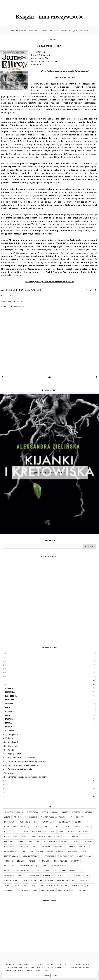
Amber (7, 817)
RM (82, 871)
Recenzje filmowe (49, 31)
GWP (61, 832)
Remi (64, 871)
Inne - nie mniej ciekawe (49, 837)
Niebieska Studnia (48, 856)
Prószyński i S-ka (59, 866)
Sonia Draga (9, 296)
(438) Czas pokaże (11, 735)
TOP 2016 (83, 881)
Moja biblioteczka (55, 851)
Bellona (18, 817)
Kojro (30, 841)
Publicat (38, 871)
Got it (55, 975)
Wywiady (33, 31)
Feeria (7, 832)
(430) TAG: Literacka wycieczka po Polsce (20, 765)
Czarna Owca (65, 822)
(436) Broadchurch (11, 742)
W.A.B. (17, 885)
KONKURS (41, 841)
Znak (35, 890)
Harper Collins (11, 837)
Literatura (9, 846)
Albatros (76, 812)
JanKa (85, 837)
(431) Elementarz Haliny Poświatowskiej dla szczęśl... (25, 761)
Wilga (90, 885)
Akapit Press (32, 812)
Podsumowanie (61, 861)
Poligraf (75, 861)
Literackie (88, 841)
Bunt (36, 822)
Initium (24, 837)
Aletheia (88, 812)
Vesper (7, 885)
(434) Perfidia (8, 750)
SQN (60, 876)
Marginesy (83, 846)
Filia (16, 832)
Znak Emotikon (48, 890)
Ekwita (77, 827)
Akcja (55, 812)
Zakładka (8, 890)
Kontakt (84, 31)
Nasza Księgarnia (29, 856)
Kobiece (20, 841)
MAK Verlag (45, 846)
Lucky (20, 846)
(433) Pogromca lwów (12, 754)
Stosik (24, 881)
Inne (33, 837)
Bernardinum (31, 817)
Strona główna (18, 31)
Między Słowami (36, 851)
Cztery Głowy (10, 827)
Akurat (65, 812)
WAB (25, 885)
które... (64, 841)
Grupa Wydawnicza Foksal (44, 832)
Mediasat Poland (11, 851)
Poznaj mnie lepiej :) (28, 866)
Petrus (32, 861)
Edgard (56, 827)
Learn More (45, 975)
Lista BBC (76, 841)
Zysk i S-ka (81, 890)
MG (24, 851)
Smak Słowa (34, 876)
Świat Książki (62, 881)
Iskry (65, 837)
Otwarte (21, 861)
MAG (34, 846)
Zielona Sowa (23, 890)
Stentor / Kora (11, 881)
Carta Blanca (49, 822)
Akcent (45, 812)
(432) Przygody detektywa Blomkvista (19, 758)
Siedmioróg (9, 876)
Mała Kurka (60, 846)
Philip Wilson (45, 861)
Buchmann (81, 817)
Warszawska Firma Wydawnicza (53, 885)
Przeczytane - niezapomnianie (17, 871)
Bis (71, 817)
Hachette (71, 832)
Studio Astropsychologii (42, 881)
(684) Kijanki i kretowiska (50, 473)
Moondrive (72, 851)
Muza (84, 851)
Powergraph (10, 866)
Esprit (87, 827)
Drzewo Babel (42, 827)
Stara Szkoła (82, 876)
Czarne (78, 822)
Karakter (8, 841)
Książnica (53, 841)
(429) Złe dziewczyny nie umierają (17, 769)
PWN (47, 871)
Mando (72, 846)
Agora (20, 812)
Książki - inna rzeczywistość (49, 17)
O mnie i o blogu (84, 856)
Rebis (56, 871)
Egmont (67, 827)
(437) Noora (8, 738)
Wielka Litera (77, 885)
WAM (33, 885)
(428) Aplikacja (9, 773)
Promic (44, 866)
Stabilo (69, 876)
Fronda (25, 832)
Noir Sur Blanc (67, 856)
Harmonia (84, 832)
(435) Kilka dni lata (10, 746)
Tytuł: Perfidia (38, 52)
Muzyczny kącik (69, 31)
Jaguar (75, 837)
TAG (74, 881)
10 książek (9, 812)
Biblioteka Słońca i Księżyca (53, 817)
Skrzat (21, 876)
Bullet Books (24, 822)
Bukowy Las (9, 822)
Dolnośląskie (26, 827)
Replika (73, 871)
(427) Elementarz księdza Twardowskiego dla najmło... (26, 777)
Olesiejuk (8, 861)
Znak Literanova (65, 890)
